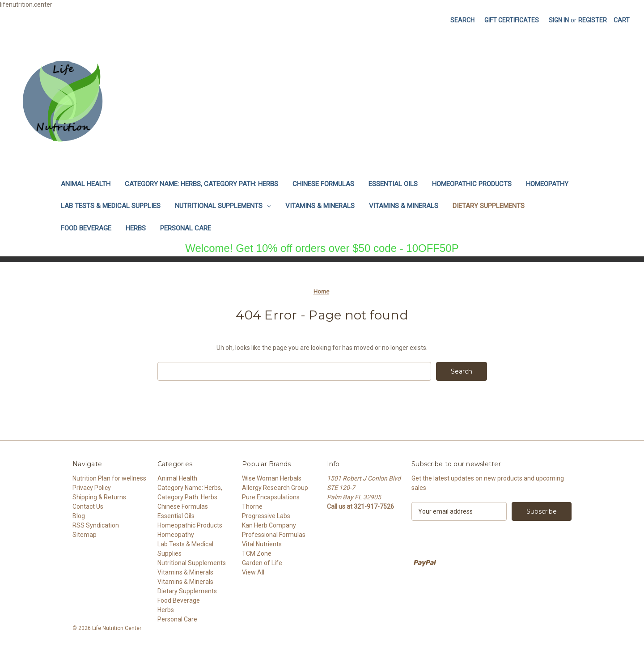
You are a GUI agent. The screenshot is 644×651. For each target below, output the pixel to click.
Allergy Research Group (275, 488)
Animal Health (86, 184)
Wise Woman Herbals (272, 478)
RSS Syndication (96, 525)
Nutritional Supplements (223, 206)
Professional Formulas (274, 535)
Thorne (252, 506)
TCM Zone (257, 553)
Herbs (136, 228)
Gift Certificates (512, 20)
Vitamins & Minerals (320, 206)
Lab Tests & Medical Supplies (111, 206)
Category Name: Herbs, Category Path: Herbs (201, 184)
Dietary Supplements (489, 206)
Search (462, 20)
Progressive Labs (266, 516)
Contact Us (88, 506)
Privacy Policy (92, 488)
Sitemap (85, 535)
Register (593, 20)
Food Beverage (86, 228)
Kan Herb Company (269, 525)
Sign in (559, 20)
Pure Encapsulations (271, 497)
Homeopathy (547, 184)
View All (253, 572)
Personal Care (186, 228)
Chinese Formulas (323, 184)
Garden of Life (262, 563)
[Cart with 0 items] (622, 20)
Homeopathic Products (472, 184)
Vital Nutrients (262, 544)
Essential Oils (393, 184)
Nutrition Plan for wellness (109, 478)
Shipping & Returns (99, 497)
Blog (79, 516)
